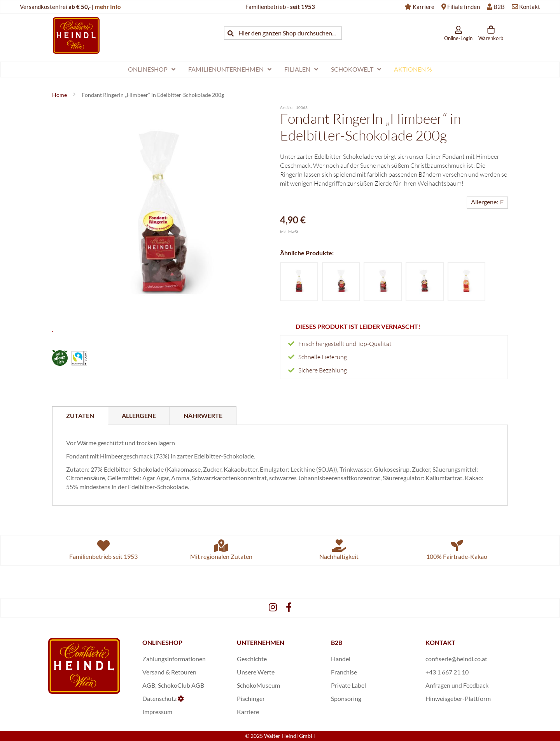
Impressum (157, 712)
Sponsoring (346, 698)
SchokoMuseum (258, 685)
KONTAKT (440, 642)
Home (60, 95)
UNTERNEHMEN (261, 642)
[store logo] (76, 35)
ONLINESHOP (162, 642)
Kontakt (530, 7)
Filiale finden (464, 7)
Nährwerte (203, 415)
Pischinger (251, 698)
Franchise (344, 672)
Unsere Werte (256, 672)
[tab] (80, 416)
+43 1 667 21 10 (447, 672)
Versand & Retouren (169, 672)
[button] (159, 325)
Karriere (423, 7)
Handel (341, 659)
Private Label (348, 685)
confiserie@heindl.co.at (456, 659)
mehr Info (108, 7)
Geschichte (252, 659)
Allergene (139, 415)
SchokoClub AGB (181, 685)
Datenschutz (159, 698)
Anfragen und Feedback (457, 685)
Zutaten (80, 415)
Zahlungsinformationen (174, 659)
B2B (499, 7)
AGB (149, 685)
